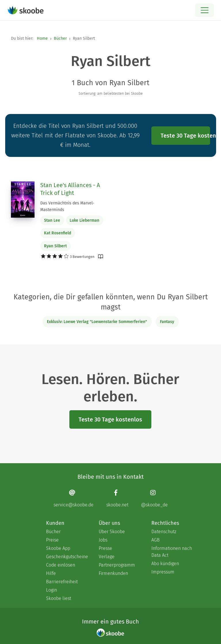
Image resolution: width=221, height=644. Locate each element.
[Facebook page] (117, 498)
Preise (52, 540)
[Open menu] (204, 10)
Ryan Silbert (55, 246)
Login (52, 590)
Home (42, 38)
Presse (105, 548)
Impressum (163, 572)
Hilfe (51, 573)
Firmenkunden (113, 573)
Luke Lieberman (84, 220)
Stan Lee (52, 220)
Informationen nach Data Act (172, 552)
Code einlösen (61, 565)
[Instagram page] (154, 498)
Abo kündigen (165, 564)
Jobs (103, 540)
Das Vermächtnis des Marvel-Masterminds (67, 206)
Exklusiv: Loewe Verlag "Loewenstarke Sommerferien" (97, 322)
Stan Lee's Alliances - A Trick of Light (70, 189)
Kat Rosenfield (58, 233)
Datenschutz (164, 532)
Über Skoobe (112, 532)
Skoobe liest (59, 598)
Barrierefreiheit (62, 582)
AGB (156, 540)
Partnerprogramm (117, 565)
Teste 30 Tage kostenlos (185, 136)
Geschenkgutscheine (67, 557)
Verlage (107, 557)
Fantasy (167, 322)
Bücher (60, 38)
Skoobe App (58, 548)
